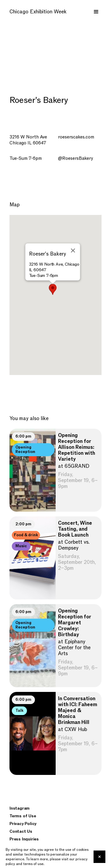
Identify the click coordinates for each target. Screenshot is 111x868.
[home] (39, 12)
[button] (96, 12)
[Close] (73, 250)
